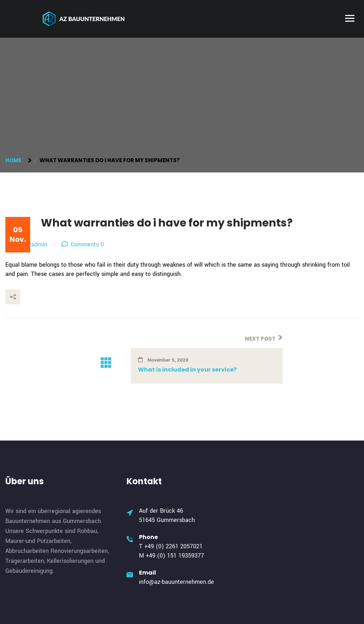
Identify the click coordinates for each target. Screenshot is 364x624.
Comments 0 (83, 244)
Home (14, 160)
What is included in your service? (187, 370)
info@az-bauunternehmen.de (176, 582)
